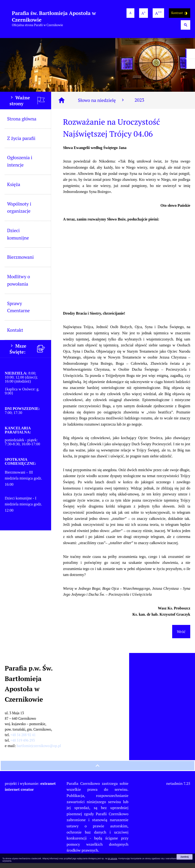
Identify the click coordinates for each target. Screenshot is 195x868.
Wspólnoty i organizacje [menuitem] (19, 212)
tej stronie (113, 858)
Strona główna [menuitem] (22, 124)
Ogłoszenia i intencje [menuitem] (20, 166)
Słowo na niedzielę (102, 105)
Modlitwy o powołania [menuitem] (19, 285)
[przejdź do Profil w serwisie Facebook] (190, 54)
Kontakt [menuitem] (15, 335)
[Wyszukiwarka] (185, 25)
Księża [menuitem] (14, 189)
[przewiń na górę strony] (97, 771)
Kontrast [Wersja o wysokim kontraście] (180, 13)
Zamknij (185, 857)
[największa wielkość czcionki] (158, 13)
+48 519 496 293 (23, 745)
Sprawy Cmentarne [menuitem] (18, 312)
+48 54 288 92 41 (23, 740)
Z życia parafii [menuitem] (21, 143)
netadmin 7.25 (178, 788)
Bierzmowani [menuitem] (20, 262)
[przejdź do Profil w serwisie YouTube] (190, 64)
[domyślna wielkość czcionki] (130, 13)
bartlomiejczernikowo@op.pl (39, 751)
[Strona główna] (62, 105)
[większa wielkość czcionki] (144, 13)
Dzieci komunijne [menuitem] (18, 239)
